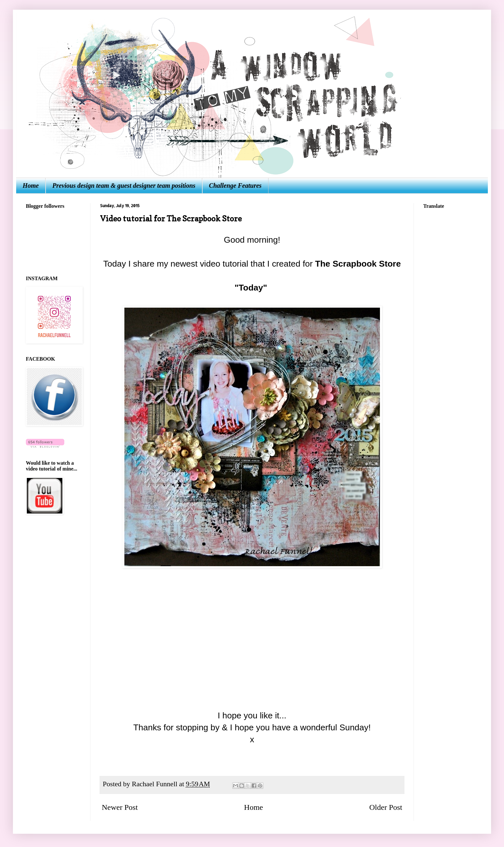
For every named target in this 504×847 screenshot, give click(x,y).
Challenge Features (235, 185)
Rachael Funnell (155, 784)
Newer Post (120, 807)
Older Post (386, 807)
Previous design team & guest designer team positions (124, 185)
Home (31, 185)
